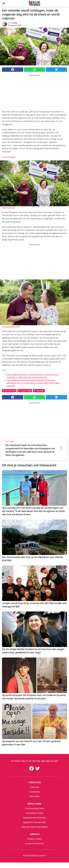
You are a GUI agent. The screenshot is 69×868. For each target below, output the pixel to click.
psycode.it (34, 796)
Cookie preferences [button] (34, 844)
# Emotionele (9, 391)
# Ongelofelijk (25, 391)
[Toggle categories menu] (4, 3)
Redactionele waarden (35, 818)
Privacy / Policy (34, 839)
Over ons (34, 787)
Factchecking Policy (35, 808)
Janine (15, 23)
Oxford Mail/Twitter (8, 208)
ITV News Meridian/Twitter (11, 327)
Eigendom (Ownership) (34, 822)
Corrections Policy (34, 813)
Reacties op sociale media (35, 827)
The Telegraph (10, 157)
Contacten (34, 792)
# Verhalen (39, 391)
